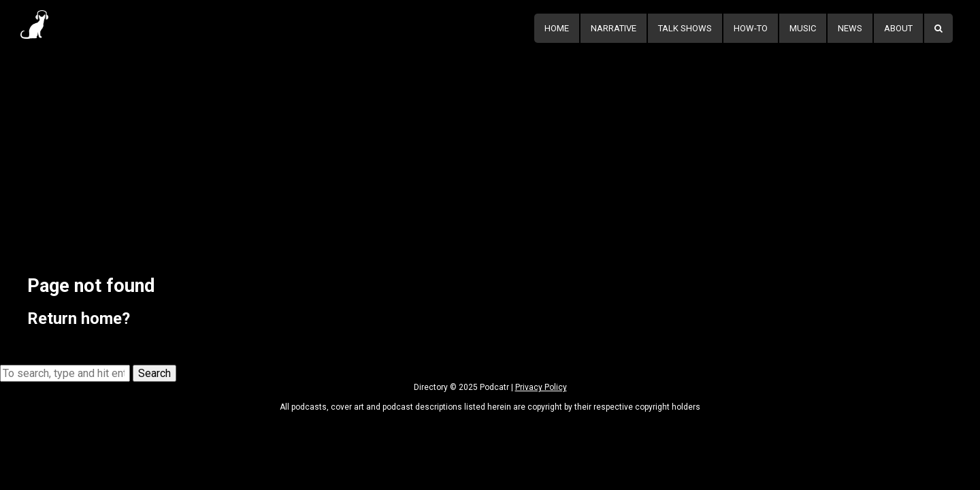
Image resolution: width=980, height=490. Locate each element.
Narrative (614, 28)
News (850, 28)
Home (557, 28)
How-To (751, 28)
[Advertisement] (490, 148)
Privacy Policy (541, 387)
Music (803, 28)
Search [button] (154, 373)
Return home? (79, 318)
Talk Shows (685, 28)
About (898, 28)
